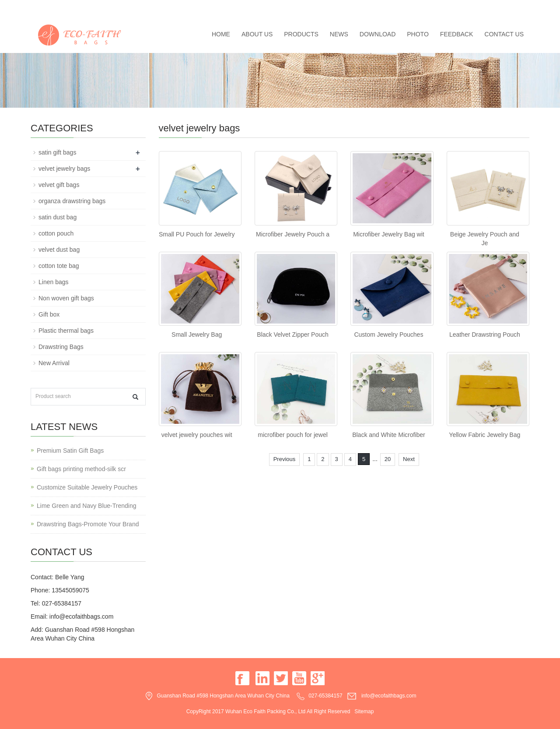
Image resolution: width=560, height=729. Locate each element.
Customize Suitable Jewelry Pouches (87, 487)
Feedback (457, 34)
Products (301, 34)
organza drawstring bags (72, 201)
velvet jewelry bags (64, 169)
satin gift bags (57, 152)
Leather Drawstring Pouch (485, 335)
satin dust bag (58, 217)
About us (257, 34)
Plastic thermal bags (66, 331)
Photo (418, 34)
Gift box (49, 314)
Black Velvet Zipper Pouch (292, 335)
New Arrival (54, 363)
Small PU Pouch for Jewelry (197, 234)
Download (378, 34)
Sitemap (364, 711)
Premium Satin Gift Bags (70, 451)
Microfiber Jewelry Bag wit (389, 234)
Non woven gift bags (66, 298)
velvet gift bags (59, 185)
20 (388, 459)
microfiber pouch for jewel (293, 435)
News (339, 34)
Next (409, 459)
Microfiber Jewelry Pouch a (293, 234)
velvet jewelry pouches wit (197, 435)
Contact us (504, 34)
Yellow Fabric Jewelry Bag (485, 435)
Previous (285, 459)
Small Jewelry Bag (197, 335)
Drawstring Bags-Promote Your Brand (88, 524)
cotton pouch (56, 233)
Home (221, 34)
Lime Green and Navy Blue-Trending (87, 506)
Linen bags (54, 282)
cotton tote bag (59, 266)
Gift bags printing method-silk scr (81, 469)
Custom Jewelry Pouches (388, 335)
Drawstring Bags (61, 347)
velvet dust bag (59, 250)
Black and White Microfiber (389, 435)
